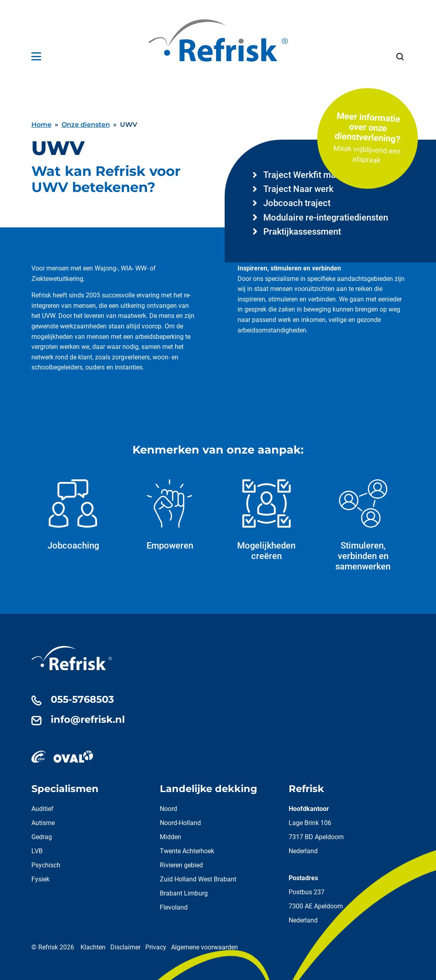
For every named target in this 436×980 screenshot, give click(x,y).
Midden (170, 837)
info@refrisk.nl (88, 719)
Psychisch (46, 865)
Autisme (43, 823)
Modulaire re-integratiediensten (326, 218)
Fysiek (40, 879)
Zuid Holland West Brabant (198, 879)
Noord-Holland (180, 823)
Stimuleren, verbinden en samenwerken (363, 525)
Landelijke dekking (209, 789)
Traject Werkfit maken (307, 175)
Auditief (42, 809)
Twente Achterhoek (187, 851)
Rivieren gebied (181, 865)
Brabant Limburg (184, 893)
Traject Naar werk (298, 189)
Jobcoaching (73, 515)
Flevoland (174, 907)
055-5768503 (82, 699)
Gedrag (42, 837)
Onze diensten (86, 125)
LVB (37, 851)
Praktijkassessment (302, 232)
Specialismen (65, 789)
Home (41, 125)
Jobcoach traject (297, 203)
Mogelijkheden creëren (267, 520)
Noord (168, 809)
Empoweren (170, 515)
